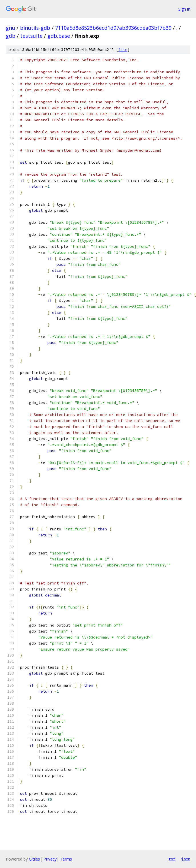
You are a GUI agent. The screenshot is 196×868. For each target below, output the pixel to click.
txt (172, 859)
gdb (11, 36)
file (123, 50)
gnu (10, 28)
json (186, 859)
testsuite (31, 36)
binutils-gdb (35, 28)
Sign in (184, 9)
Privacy (50, 859)
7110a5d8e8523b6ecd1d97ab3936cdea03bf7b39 (113, 28)
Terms (66, 859)
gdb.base (59, 36)
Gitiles (34, 859)
